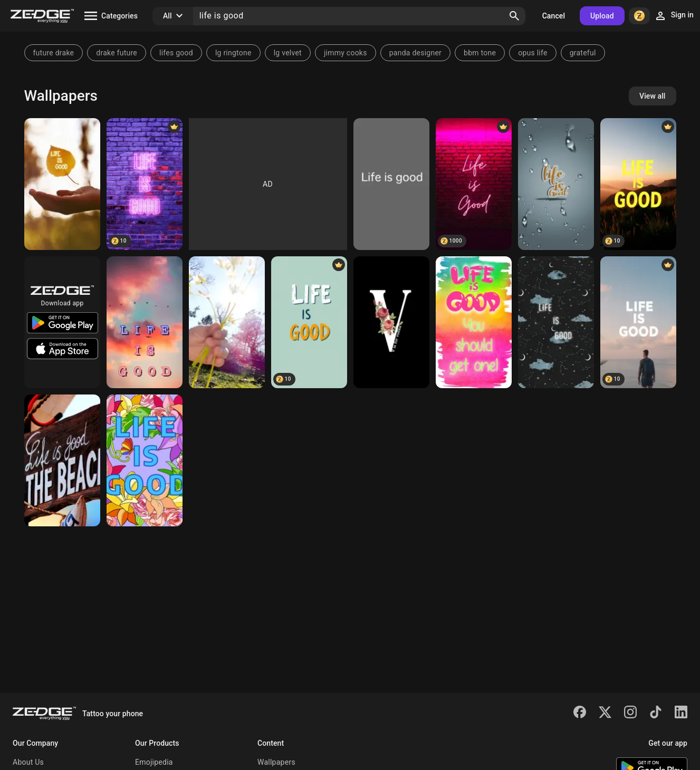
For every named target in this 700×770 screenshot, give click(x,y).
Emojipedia (154, 762)
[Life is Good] (391, 184)
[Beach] (62, 460)
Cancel (554, 16)
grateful (583, 53)
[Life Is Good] (62, 184)
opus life (533, 53)
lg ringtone (233, 53)
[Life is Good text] (638, 184)
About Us (28, 762)
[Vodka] (391, 322)
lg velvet (288, 53)
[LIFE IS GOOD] (556, 322)
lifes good (176, 53)
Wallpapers (276, 762)
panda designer (415, 53)
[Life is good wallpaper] (474, 184)
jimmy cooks (346, 53)
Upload (602, 16)
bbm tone (480, 53)
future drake (54, 53)
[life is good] (556, 184)
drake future (117, 53)
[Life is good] (145, 322)
